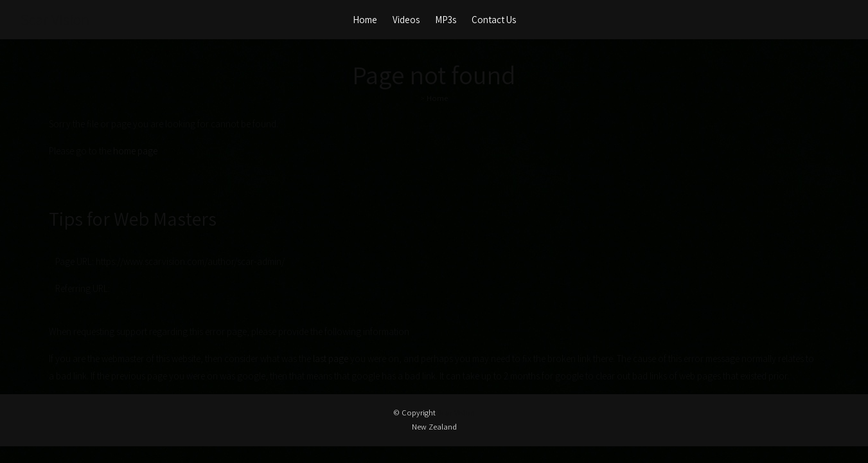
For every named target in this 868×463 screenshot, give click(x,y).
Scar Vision (55, 19)
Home (365, 20)
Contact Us (494, 20)
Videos (406, 20)
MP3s (446, 20)
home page (135, 151)
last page (331, 359)
